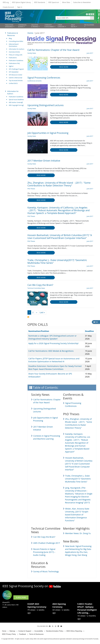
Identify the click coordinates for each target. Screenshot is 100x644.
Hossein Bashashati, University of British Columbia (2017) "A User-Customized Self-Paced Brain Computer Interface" (79, 464)
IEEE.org (6, 2)
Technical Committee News (36, 288)
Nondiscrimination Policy (55, 631)
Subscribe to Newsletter (82, 2)
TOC (96, 322)
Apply (92, 18)
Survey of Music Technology (46, 571)
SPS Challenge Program (16, 69)
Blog (10, 38)
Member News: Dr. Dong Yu (78, 533)
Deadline (89, 331)
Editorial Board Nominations (14, 45)
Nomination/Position (40, 331)
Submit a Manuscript (16, 78)
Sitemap (12, 631)
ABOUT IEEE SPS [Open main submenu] (73, 26)
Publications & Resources (13, 34)
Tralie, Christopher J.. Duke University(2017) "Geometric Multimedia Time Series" (78, 479)
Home (30, 33)
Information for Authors (17, 49)
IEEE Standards (40, 2)
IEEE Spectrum (54, 2)
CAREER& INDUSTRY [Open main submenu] (61, 26)
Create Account (8, 7)
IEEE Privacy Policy (9, 634)
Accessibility (39, 631)
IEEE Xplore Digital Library (21, 2)
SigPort (11, 66)
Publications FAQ (14, 63)
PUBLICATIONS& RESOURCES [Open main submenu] (9, 26)
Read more (64, 67)
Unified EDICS (13, 83)
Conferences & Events (34, 81)
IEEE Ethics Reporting (74, 631)
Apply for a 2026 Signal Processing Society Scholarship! (53, 343)
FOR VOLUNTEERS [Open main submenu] (89, 25)
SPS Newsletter (14, 72)
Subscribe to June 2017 (28, 317)
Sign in (20, 7)
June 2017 (90, 53)
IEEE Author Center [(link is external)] (16, 102)
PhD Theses (31, 189)
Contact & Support (25, 631)
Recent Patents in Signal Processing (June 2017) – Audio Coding (44, 552)
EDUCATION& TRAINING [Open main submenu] (35, 26)
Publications (13, 58)
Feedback (23, 634)
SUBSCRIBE (21, 597)
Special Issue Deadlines (16, 100)
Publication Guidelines (16, 60)
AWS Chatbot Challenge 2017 (47, 543)
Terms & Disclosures (36, 634)
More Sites (66, 2)
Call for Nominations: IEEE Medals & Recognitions (51, 351)
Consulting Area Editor (16, 41)
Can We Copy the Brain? (44, 537)
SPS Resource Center (16, 75)
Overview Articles (14, 52)
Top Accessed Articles (16, 80)
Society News (32, 53)
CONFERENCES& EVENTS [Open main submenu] (22, 26)
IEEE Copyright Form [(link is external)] (16, 105)
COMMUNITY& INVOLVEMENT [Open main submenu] (49, 26)
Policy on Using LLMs (16, 55)
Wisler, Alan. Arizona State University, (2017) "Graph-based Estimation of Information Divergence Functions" (77, 515)
